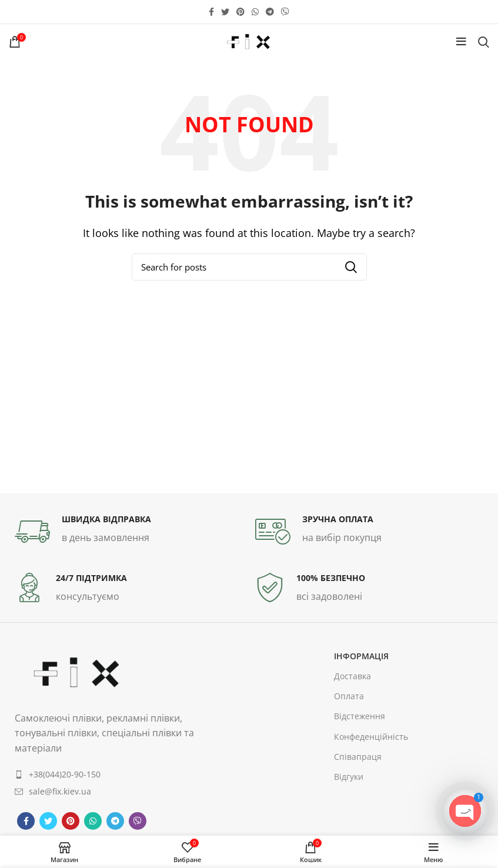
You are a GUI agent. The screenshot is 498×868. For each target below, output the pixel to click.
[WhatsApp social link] (255, 12)
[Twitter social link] (225, 12)
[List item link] (111, 774)
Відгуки (349, 777)
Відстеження (360, 716)
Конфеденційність (371, 737)
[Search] (484, 42)
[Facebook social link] (211, 12)
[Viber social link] (285, 12)
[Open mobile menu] (461, 42)
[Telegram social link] (270, 12)
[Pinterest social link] (240, 12)
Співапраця (358, 757)
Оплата (349, 696)
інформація (361, 656)
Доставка (352, 676)
